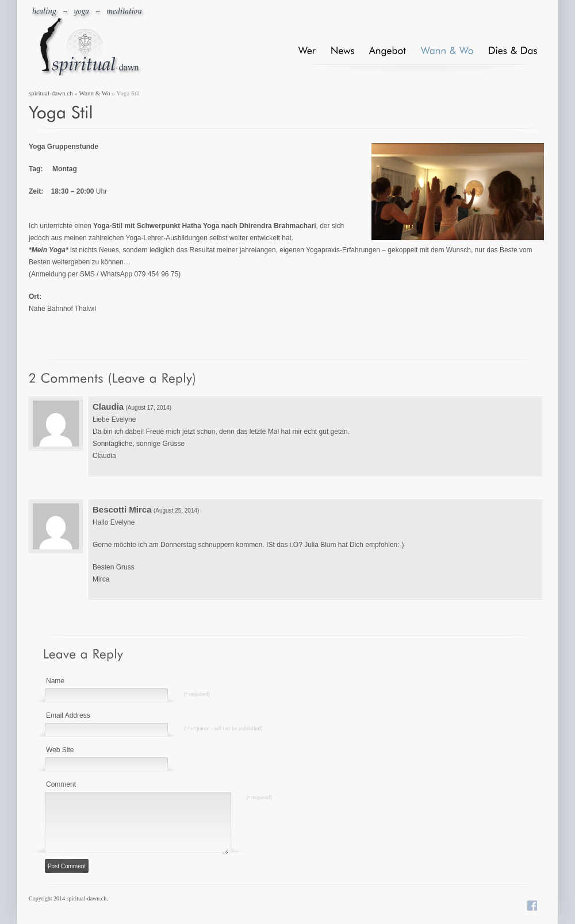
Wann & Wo (95, 93)
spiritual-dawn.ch (51, 93)
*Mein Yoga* (49, 250)
